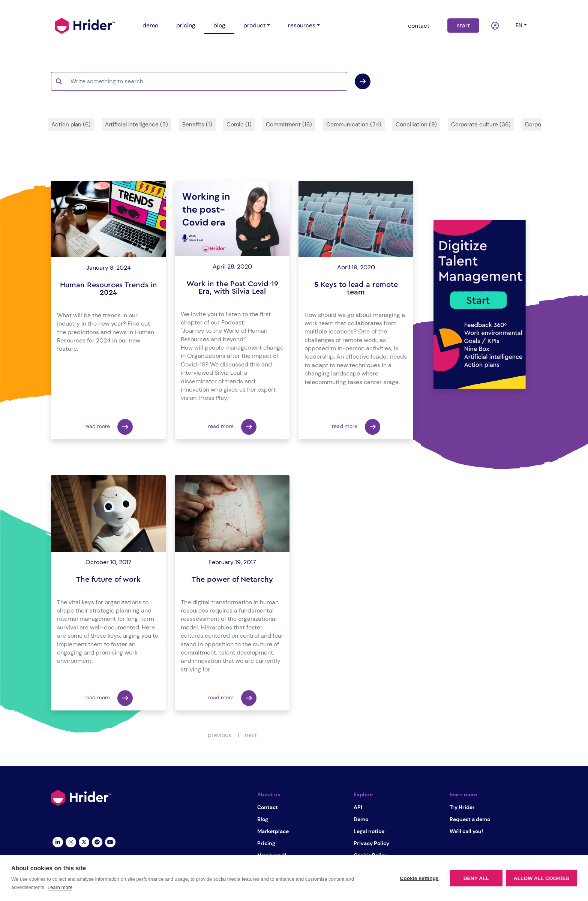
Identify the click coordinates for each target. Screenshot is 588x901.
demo (150, 25)
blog (219, 25)
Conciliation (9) (416, 125)
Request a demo (470, 819)
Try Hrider (462, 807)
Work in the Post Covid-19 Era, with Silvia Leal (232, 288)
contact (419, 26)
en (519, 25)
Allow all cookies (541, 878)
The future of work (108, 580)
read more (109, 427)
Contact (268, 807)
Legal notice (369, 831)
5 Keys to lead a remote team (356, 288)
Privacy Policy (371, 843)
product (254, 25)
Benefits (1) (197, 125)
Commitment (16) (289, 125)
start (463, 25)
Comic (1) (239, 125)
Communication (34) (354, 125)
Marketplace (273, 831)
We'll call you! (466, 831)
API (358, 807)
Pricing (266, 843)
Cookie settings (419, 878)
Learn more (60, 887)
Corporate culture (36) (481, 125)
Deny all (476, 878)
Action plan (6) (71, 125)
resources (302, 25)
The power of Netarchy (232, 580)
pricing (186, 25)
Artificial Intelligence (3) (136, 125)
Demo (361, 819)
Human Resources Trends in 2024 (109, 289)
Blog (263, 819)
